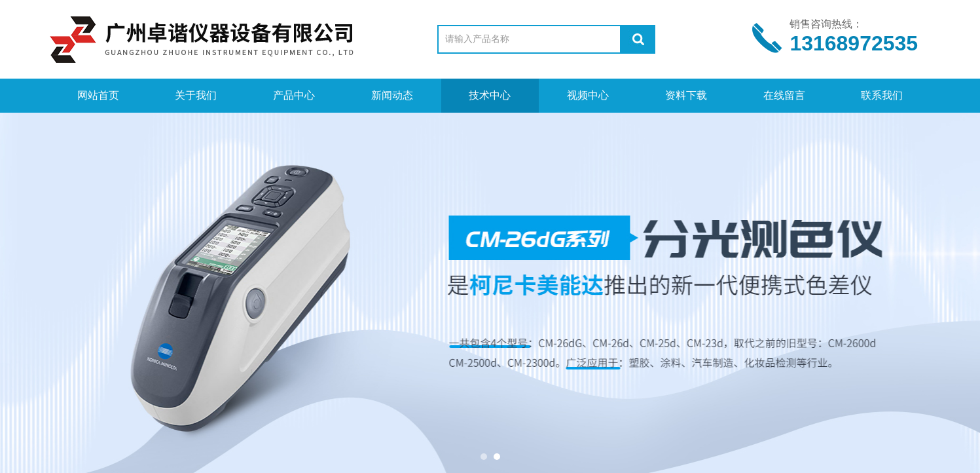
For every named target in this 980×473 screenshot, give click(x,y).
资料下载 (686, 95)
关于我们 (196, 95)
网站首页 (98, 95)
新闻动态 (392, 95)
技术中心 (490, 95)
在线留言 (784, 95)
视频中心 (588, 95)
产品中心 (294, 95)
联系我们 (882, 95)
